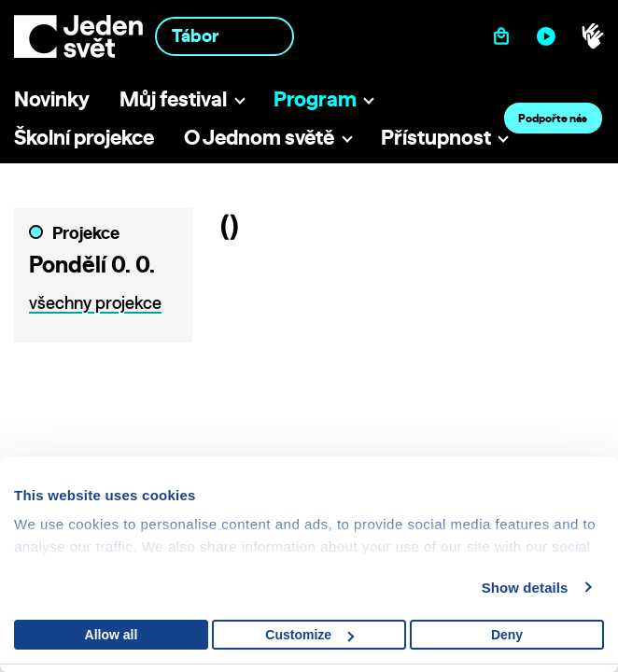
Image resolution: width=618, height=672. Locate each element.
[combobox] (225, 36)
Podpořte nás (553, 118)
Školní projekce (84, 137)
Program (315, 98)
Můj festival (173, 98)
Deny (507, 635)
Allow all (112, 635)
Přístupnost (436, 137)
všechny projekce (95, 303)
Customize (309, 635)
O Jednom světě (259, 137)
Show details (525, 588)
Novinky (52, 98)
